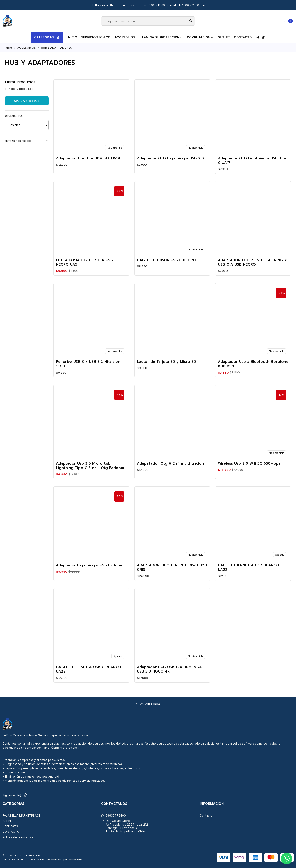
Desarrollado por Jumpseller (64, 859)
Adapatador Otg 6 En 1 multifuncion (170, 472)
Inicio (72, 37)
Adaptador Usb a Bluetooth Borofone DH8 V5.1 (253, 372)
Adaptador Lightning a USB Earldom (90, 573)
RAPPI (7, 821)
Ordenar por (14, 116)
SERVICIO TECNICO (96, 37)
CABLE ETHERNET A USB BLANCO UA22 (248, 576)
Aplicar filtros (27, 101)
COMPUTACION (200, 37)
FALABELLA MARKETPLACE (22, 815)
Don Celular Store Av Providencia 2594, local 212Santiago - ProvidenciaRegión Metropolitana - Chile (125, 826)
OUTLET (224, 37)
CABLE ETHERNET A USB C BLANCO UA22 (89, 677)
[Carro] (288, 21)
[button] (148, 704)
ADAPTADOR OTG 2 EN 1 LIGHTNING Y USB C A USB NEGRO (252, 271)
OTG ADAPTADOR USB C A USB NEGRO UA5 (84, 271)
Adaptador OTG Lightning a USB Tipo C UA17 (253, 161)
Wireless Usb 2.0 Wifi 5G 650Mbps (249, 472)
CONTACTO (11, 832)
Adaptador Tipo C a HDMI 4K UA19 (88, 158)
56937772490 (113, 815)
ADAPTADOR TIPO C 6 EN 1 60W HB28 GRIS (172, 576)
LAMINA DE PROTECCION (162, 37)
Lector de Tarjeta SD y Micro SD (166, 370)
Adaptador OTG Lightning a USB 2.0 (170, 158)
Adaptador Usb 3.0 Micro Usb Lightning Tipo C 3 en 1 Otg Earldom (90, 474)
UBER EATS (10, 826)
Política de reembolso (18, 837)
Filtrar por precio (27, 141)
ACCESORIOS (126, 37)
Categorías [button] (47, 37)
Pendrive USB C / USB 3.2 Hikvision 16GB (88, 372)
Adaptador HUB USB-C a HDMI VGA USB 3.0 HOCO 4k (169, 677)
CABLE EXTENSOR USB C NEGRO (166, 268)
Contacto (243, 37)
